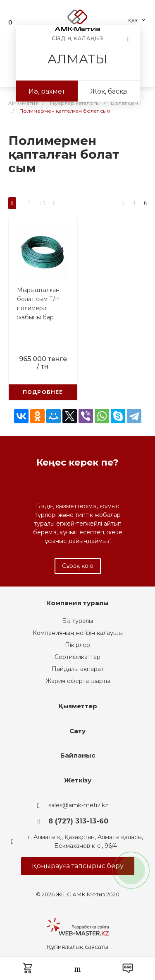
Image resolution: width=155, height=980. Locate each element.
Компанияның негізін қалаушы (78, 633)
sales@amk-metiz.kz (78, 805)
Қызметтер (78, 706)
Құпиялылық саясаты (77, 947)
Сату (77, 731)
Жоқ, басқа (108, 91)
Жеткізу (78, 780)
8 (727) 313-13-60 (78, 821)
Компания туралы (77, 603)
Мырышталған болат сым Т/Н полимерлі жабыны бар (38, 304)
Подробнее (43, 392)
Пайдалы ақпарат (78, 669)
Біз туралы (77, 621)
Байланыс (78, 755)
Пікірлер (77, 645)
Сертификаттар (77, 657)
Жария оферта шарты (78, 681)
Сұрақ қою (78, 566)
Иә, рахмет (47, 91)
